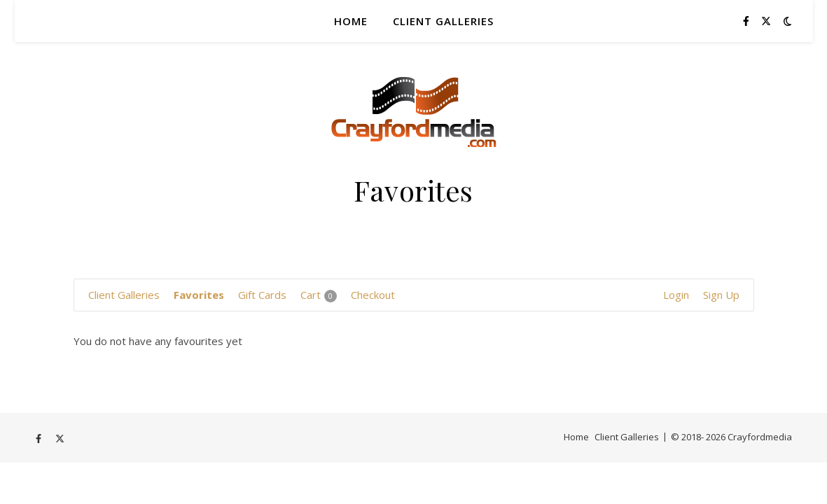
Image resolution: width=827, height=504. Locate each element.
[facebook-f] (748, 21)
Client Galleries (443, 21)
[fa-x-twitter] (766, 21)
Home (351, 21)
